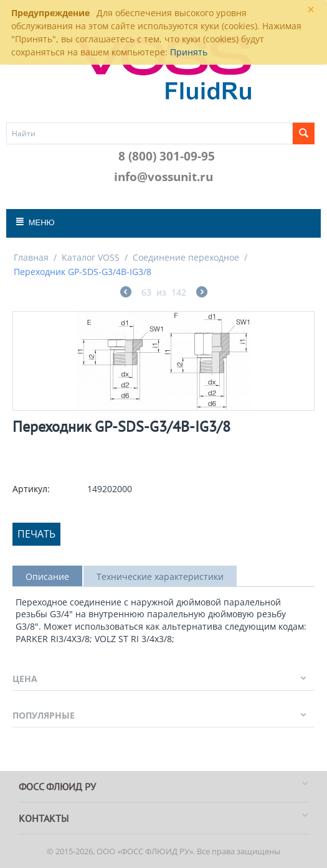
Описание (47, 576)
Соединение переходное (186, 257)
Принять (189, 52)
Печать (36, 534)
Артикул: (31, 489)
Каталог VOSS (91, 257)
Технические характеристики (160, 576)
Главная (31, 257)
